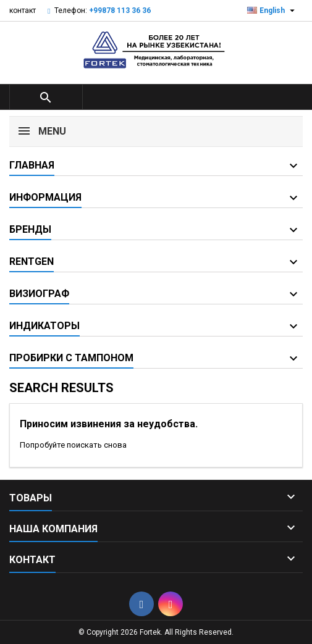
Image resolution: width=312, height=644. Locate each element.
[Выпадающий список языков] (272, 10)
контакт (23, 10)
